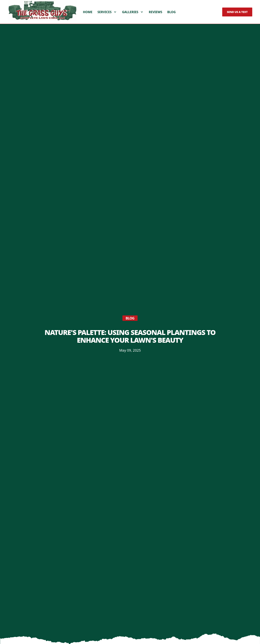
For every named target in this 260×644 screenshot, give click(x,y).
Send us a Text (237, 17)
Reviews (155, 17)
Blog (171, 17)
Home (88, 17)
